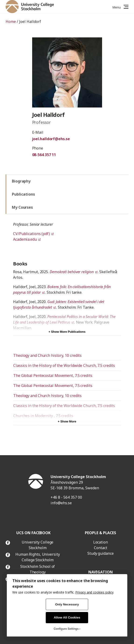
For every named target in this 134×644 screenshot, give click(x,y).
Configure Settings (66, 629)
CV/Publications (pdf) (31, 234)
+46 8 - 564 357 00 (66, 497)
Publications (23, 194)
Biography (21, 181)
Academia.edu (25, 239)
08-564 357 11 (44, 155)
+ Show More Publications (67, 332)
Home (11, 21)
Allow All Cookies (67, 617)
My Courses (22, 207)
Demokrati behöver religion (72, 272)
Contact (100, 548)
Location (101, 542)
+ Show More (67, 421)
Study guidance (101, 553)
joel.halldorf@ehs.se (51, 139)
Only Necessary (67, 604)
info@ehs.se (61, 503)
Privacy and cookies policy (94, 592)
